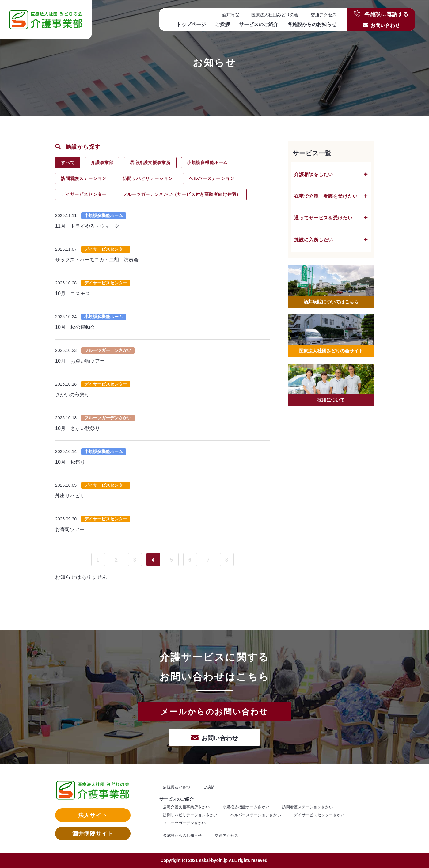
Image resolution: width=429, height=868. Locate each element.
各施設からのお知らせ (312, 24)
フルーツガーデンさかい (184, 823)
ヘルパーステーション (212, 178)
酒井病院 (230, 15)
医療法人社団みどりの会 (275, 15)
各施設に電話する (381, 14)
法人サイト (93, 815)
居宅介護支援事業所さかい (186, 807)
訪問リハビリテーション (148, 178)
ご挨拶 (222, 24)
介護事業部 (103, 162)
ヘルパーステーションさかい (256, 815)
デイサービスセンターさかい (319, 815)
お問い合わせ (385, 25)
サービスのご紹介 (259, 24)
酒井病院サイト (93, 834)
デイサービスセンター (84, 194)
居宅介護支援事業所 (151, 162)
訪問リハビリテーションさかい (190, 815)
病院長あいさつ (177, 787)
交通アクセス (324, 15)
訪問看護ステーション (84, 178)
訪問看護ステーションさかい (308, 807)
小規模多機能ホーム (209, 162)
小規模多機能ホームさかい (246, 807)
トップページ (191, 24)
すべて (68, 162)
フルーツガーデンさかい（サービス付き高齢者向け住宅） (182, 194)
